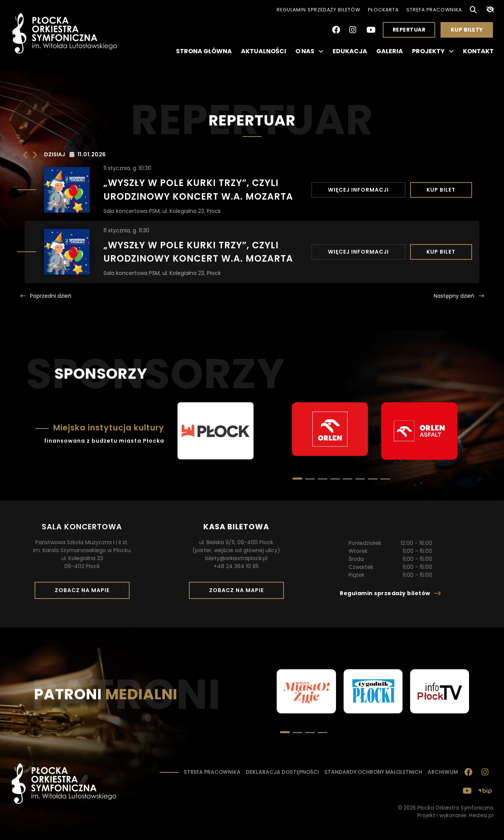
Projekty (433, 51)
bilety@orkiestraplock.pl (236, 558)
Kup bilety (470, 32)
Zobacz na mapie (85, 592)
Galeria (390, 51)
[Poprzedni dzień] (25, 155)
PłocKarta (383, 10)
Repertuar (409, 30)
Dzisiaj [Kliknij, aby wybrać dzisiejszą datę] (55, 154)
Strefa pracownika (434, 10)
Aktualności (264, 51)
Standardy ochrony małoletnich (373, 772)
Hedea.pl (481, 815)
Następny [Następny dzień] (455, 296)
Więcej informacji (358, 190)
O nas (309, 51)
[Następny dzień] (35, 155)
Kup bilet (441, 190)
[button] (310, 479)
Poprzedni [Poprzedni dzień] (50, 296)
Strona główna (204, 51)
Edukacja (350, 51)
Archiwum (443, 772)
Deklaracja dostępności (282, 772)
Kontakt (478, 51)
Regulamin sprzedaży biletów (319, 10)
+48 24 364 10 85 (236, 566)
